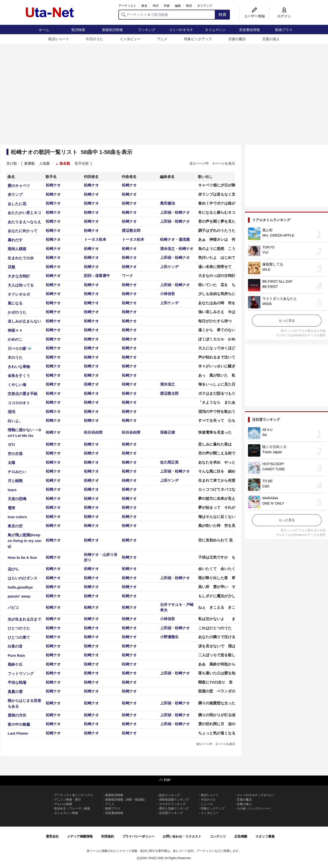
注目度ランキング (171, 813)
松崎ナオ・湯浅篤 (175, 239)
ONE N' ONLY (273, 503)
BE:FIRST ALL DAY (277, 281)
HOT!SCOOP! (273, 464)
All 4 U (267, 430)
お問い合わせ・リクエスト (182, 836)
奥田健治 (167, 203)
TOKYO (268, 247)
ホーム (44, 30)
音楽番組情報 (249, 30)
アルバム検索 (63, 804)
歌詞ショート (59, 39)
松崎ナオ (53, 185)
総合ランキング (169, 795)
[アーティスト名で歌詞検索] (167, 15)
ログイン (284, 16)
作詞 (156, 6)
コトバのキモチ (181, 30)
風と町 (268, 230)
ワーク (127, 276)
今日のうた (94, 39)
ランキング (147, 30)
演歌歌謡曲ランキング (174, 800)
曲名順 (65, 163)
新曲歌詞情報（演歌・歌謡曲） (126, 800)
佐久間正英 (169, 462)
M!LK (266, 269)
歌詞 (189, 6)
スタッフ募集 (265, 836)
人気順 (45, 163)
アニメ (162, 39)
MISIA (267, 304)
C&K (266, 486)
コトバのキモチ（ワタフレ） (256, 795)
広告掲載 (241, 836)
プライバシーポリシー (138, 836)
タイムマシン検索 (66, 813)
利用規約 (108, 836)
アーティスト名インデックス (74, 795)
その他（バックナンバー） (255, 808)
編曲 (178, 6)
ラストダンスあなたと (280, 299)
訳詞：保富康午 (97, 276)
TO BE (268, 481)
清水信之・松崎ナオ (177, 249)
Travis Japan (272, 452)
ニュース (207, 804)
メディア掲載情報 (80, 836)
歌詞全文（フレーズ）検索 (72, 808)
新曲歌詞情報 (112, 30)
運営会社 (52, 836)
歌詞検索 (78, 30)
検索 (222, 15)
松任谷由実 (93, 432)
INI (265, 435)
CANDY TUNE (274, 469)
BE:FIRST (270, 287)
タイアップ (205, 6)
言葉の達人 (271, 39)
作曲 (167, 6)
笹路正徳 (167, 432)
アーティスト (127, 6)
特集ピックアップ (198, 39)
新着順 (29, 163)
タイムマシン (215, 30)
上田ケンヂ (169, 267)
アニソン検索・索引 (68, 800)
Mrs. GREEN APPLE (278, 235)
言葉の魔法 (237, 39)
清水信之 (167, 384)
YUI (265, 252)
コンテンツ (218, 836)
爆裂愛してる (273, 264)
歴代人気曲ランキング (174, 808)
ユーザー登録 (254, 16)
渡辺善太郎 (131, 230)
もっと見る (287, 320)
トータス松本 (95, 239)
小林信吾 (167, 294)
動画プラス (284, 30)
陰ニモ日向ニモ (274, 447)
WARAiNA (270, 498)
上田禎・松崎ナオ (175, 212)
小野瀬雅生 (169, 637)
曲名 (144, 6)
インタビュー (130, 39)
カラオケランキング (172, 804)
